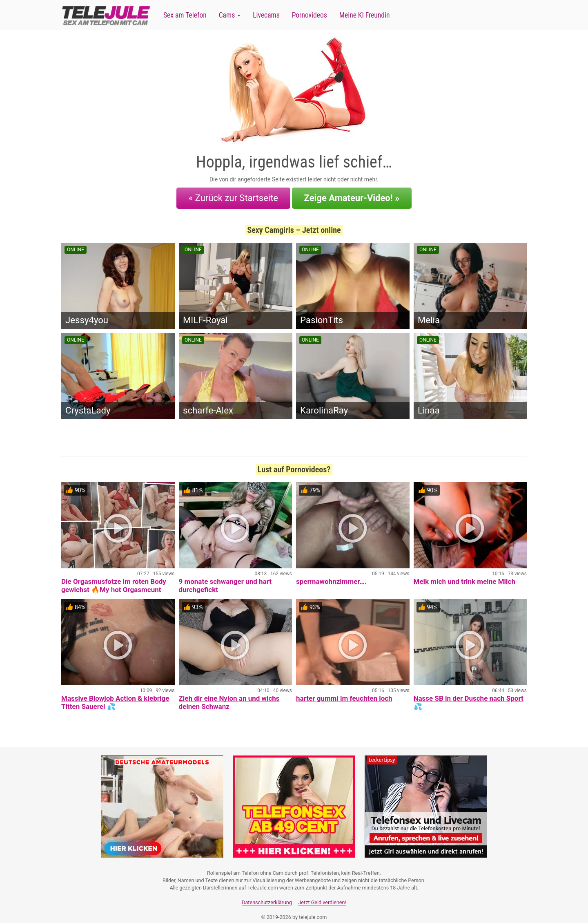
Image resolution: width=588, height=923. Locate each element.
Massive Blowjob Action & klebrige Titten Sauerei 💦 (115, 696)
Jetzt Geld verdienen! (322, 893)
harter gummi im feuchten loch (344, 692)
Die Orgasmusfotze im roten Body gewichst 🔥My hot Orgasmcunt (114, 579)
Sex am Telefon (185, 15)
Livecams (266, 15)
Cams (230, 15)
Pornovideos (310, 15)
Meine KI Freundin (365, 15)
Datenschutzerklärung (267, 893)
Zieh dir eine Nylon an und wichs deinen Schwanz (229, 696)
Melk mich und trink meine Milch (464, 575)
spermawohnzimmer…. (331, 575)
